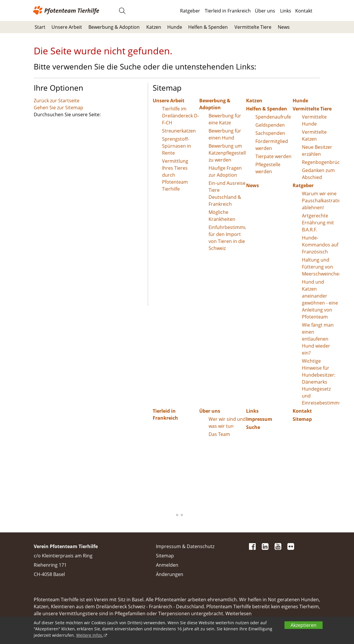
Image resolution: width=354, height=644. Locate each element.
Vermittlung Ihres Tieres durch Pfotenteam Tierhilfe (175, 175)
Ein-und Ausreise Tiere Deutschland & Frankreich (227, 194)
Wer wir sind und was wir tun (227, 423)
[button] (172, 515)
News (284, 27)
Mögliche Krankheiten (222, 216)
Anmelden (167, 565)
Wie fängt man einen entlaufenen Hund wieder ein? (318, 339)
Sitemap (302, 419)
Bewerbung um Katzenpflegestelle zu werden (227, 153)
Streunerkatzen (179, 131)
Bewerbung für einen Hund (225, 134)
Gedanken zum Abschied (318, 174)
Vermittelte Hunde (314, 120)
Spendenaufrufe (273, 117)
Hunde (175, 27)
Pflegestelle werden (268, 168)
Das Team (219, 434)
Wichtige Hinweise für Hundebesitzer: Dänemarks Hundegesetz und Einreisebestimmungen (321, 382)
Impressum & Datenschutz (185, 546)
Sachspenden (270, 133)
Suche (253, 427)
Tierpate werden (273, 156)
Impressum (259, 419)
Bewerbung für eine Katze (225, 119)
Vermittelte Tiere (253, 27)
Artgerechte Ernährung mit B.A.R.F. (318, 223)
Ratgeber (190, 11)
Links (286, 11)
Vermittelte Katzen (314, 135)
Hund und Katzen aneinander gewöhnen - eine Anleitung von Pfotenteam (320, 299)
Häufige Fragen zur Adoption (225, 171)
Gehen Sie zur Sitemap (58, 108)
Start (40, 27)
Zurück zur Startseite (57, 101)
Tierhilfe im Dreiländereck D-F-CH (180, 116)
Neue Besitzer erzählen (317, 151)
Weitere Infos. (90, 635)
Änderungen (170, 574)
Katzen (154, 27)
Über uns (265, 11)
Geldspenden (270, 125)
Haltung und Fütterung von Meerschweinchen (321, 267)
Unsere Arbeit (67, 27)
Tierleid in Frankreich (228, 11)
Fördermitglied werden (272, 145)
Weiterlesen (239, 613)
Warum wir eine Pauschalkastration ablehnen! (321, 201)
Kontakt (304, 11)
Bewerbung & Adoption (114, 27)
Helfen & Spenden (208, 27)
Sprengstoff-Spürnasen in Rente (177, 146)
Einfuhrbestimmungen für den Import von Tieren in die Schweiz (227, 238)
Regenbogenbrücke (321, 162)
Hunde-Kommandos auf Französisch (320, 245)
